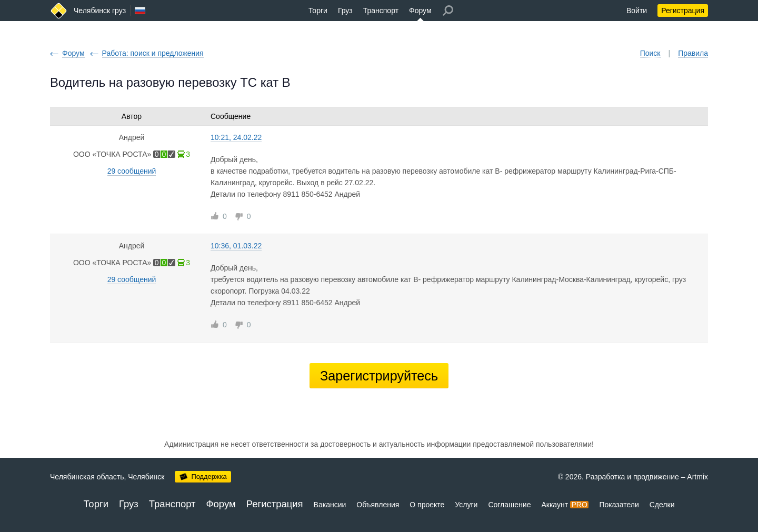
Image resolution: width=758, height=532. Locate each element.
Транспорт (381, 11)
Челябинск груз (100, 11)
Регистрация (683, 11)
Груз (345, 11)
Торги (318, 11)
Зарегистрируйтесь (379, 376)
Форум (420, 11)
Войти (637, 11)
